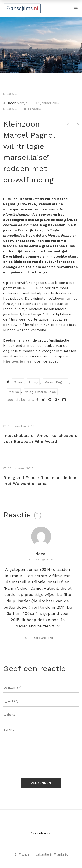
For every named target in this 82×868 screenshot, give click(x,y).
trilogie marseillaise (41, 392)
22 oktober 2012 (21, 468)
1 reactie (34, 109)
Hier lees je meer (18, 361)
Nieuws (10, 94)
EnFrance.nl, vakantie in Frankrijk (41, 854)
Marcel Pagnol (56, 382)
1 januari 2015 (49, 103)
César (18, 382)
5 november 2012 (21, 426)
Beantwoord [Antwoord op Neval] (39, 638)
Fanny (33, 382)
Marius (14, 392)
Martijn (22, 103)
